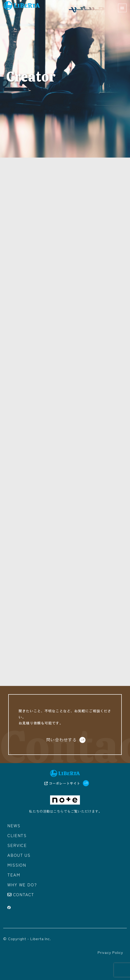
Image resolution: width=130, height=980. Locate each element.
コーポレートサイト (62, 783)
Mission (17, 865)
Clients (17, 835)
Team (14, 875)
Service (17, 845)
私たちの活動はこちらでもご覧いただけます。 (65, 811)
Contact (24, 894)
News (14, 825)
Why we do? (22, 884)
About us (19, 855)
